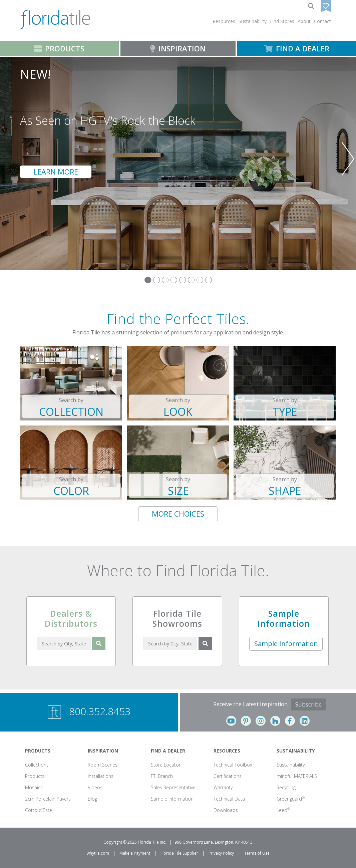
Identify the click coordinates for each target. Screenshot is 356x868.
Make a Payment (135, 853)
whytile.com (98, 853)
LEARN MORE (56, 172)
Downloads (226, 810)
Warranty (223, 787)
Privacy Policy (221, 853)
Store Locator (166, 765)
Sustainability (291, 765)
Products (35, 776)
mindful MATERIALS (297, 776)
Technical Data (229, 799)
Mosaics (34, 787)
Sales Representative (173, 787)
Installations (101, 776)
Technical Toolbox (233, 765)
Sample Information (286, 644)
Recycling (286, 787)
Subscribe (308, 704)
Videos (95, 787)
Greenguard (291, 799)
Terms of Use (257, 853)
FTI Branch (162, 776)
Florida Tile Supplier (179, 853)
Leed (283, 810)
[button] (224, 21)
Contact (322, 21)
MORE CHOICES (178, 514)
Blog (92, 799)
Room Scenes (103, 765)
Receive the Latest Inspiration (250, 704)
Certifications (228, 776)
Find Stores (282, 21)
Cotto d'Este (39, 810)
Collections (37, 765)
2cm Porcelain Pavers (48, 799)
